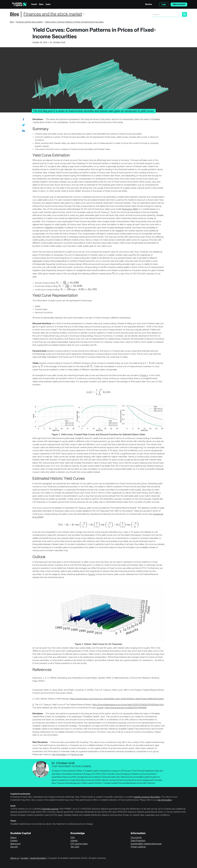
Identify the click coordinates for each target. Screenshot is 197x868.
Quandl (100, 708)
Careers (14, 841)
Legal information (38, 858)
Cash (13, 806)
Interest (74, 841)
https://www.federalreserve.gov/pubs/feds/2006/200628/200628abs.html (128, 705)
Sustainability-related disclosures (146, 844)
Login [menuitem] (164, 5)
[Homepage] (19, 4)
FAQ (73, 838)
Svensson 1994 (130, 209)
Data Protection (138, 841)
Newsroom (15, 844)
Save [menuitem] (41, 4)
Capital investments (20, 794)
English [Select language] (155, 4)
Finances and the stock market (53, 14)
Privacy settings (138, 847)
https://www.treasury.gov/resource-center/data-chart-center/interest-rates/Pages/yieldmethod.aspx (117, 699)
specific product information (147, 797)
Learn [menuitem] (48, 4)
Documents (136, 838)
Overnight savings (50, 809)
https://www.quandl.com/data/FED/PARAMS (126, 708)
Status (13, 838)
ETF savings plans (79, 844)
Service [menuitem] (149, 4)
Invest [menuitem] (34, 4)
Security (14, 847)
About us (15, 858)
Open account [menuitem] (179, 4)
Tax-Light (75, 847)
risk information (59, 755)
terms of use (77, 755)
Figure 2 (92, 574)
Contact (24, 858)
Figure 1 (144, 376)
